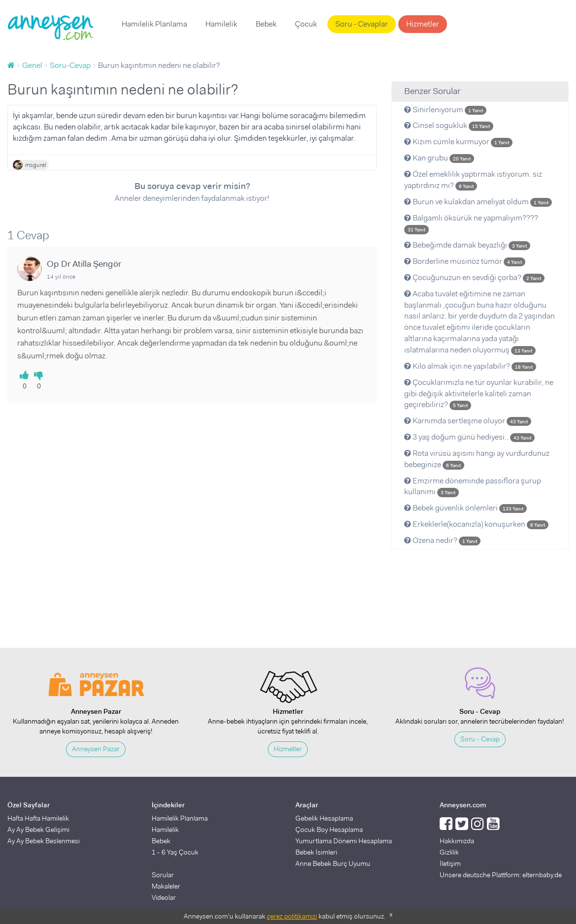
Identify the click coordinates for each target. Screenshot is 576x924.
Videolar (164, 897)
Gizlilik (449, 852)
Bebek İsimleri (316, 852)
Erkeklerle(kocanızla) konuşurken (476, 524)
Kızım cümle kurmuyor (458, 142)
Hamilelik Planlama (154, 24)
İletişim (450, 863)
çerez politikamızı (292, 916)
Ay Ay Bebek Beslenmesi (44, 841)
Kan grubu (439, 158)
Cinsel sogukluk (449, 125)
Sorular (163, 875)
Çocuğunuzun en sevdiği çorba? (474, 277)
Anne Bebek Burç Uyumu (333, 863)
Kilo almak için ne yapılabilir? (470, 366)
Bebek (266, 24)
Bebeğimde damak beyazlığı (467, 245)
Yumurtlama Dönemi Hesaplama (344, 841)
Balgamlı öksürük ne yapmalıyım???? (471, 223)
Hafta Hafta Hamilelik (38, 818)
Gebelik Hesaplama (324, 818)
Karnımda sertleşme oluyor (468, 421)
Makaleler (166, 886)
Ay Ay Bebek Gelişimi (38, 829)
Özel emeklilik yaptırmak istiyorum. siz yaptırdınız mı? (473, 180)
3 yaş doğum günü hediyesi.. (469, 437)
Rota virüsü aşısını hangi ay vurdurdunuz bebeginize (477, 459)
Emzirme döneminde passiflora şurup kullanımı (473, 486)
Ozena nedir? (442, 540)
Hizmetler (423, 24)
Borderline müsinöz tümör (465, 261)
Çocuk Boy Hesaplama (329, 829)
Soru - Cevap (480, 739)
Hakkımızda (457, 841)
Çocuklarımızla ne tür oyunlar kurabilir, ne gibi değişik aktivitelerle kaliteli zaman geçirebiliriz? (479, 394)
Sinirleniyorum (445, 110)
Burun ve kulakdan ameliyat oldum (478, 202)
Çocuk (306, 24)
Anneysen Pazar (96, 749)
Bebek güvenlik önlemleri (465, 508)
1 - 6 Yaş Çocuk (175, 852)
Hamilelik (221, 24)
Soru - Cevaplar (362, 24)
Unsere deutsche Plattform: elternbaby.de (501, 875)
